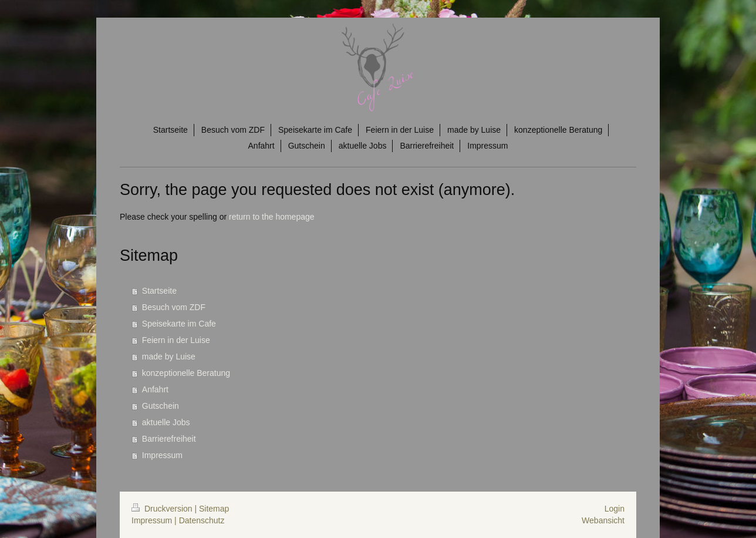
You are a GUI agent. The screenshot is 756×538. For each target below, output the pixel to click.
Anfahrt (155, 389)
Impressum (162, 455)
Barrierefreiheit (169, 439)
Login (615, 509)
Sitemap (214, 509)
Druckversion (163, 509)
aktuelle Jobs (166, 422)
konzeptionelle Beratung (186, 373)
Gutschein (161, 406)
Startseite (159, 291)
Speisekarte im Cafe (179, 324)
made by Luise (169, 357)
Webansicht (603, 520)
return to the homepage (272, 217)
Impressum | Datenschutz (178, 520)
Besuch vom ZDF (174, 307)
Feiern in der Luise (176, 340)
